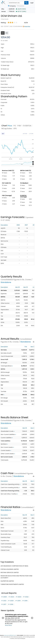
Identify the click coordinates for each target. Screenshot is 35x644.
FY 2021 (4, 601)
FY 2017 (4, 604)
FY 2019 (18, 601)
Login (32, 3)
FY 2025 (4, 597)
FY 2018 (25, 601)
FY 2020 (11, 601)
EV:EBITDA (27, 126)
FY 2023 (19, 597)
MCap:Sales (7, 128)
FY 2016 (11, 604)
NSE (3, 33)
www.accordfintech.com (10, 635)
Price (10, 126)
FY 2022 (26, 597)
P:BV (19, 126)
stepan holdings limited (10, 569)
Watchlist (27, 27)
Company (13, 6)
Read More (8, 625)
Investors (21, 6)
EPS (15, 128)
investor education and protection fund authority (17, 577)
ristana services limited (10, 573)
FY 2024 (11, 597)
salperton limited (7, 581)
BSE (7, 33)
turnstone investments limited (12, 584)
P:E (15, 126)
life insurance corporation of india (14, 566)
